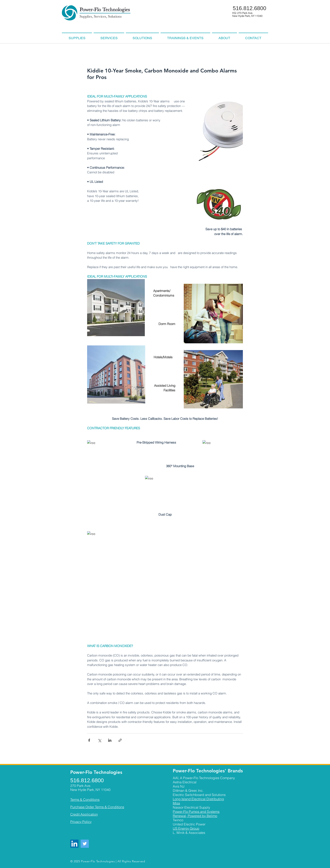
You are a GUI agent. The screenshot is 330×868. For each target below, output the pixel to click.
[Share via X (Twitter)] (99, 740)
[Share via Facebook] (89, 740)
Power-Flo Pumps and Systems (196, 812)
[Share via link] (120, 740)
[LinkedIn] (74, 844)
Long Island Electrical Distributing (198, 799)
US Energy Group (186, 828)
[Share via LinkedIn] (110, 740)
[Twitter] (85, 844)
